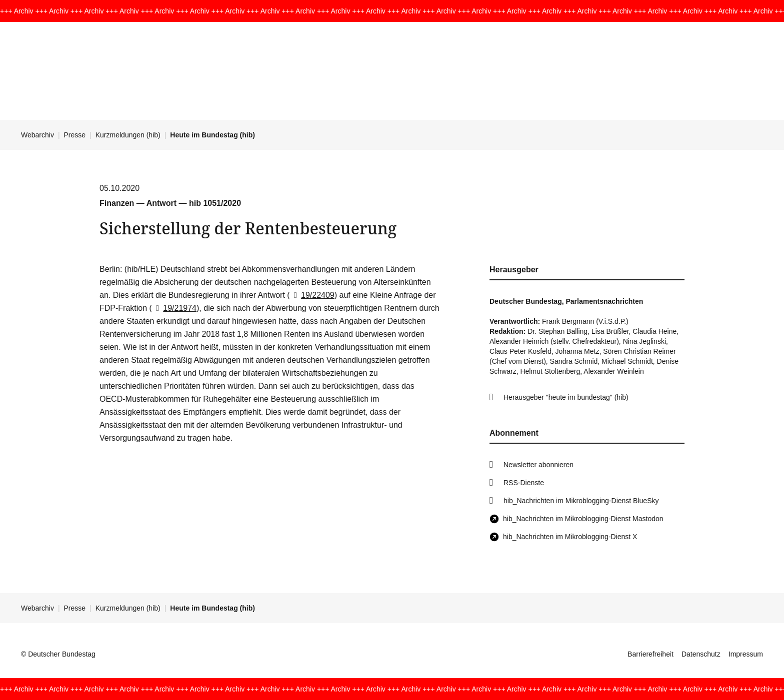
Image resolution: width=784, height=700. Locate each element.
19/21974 (174, 308)
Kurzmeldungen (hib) (128, 135)
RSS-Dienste (524, 483)
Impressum (746, 654)
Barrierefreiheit (650, 654)
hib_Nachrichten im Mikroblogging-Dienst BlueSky (581, 501)
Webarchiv (37, 135)
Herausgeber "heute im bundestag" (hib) (566, 397)
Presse (75, 135)
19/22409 (312, 295)
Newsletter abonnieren (538, 465)
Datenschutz (701, 654)
